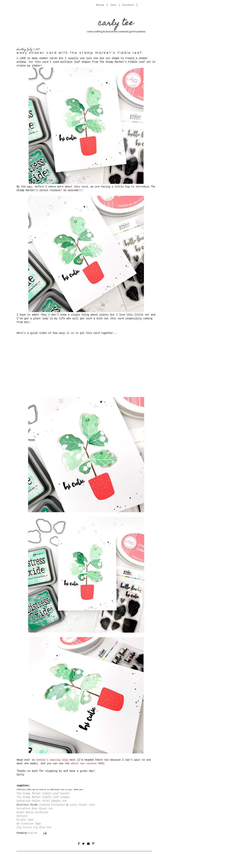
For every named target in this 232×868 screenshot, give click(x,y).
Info (114, 5)
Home (100, 5)
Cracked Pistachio (52, 805)
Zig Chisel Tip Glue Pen (34, 827)
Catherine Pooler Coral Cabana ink (42, 801)
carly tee (116, 24)
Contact (129, 5)
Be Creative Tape (29, 824)
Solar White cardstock (33, 812)
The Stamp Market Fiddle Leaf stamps (43, 797)
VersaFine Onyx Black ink (35, 809)
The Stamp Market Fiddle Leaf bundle (43, 794)
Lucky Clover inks (82, 805)
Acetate (22, 816)
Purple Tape (25, 820)
